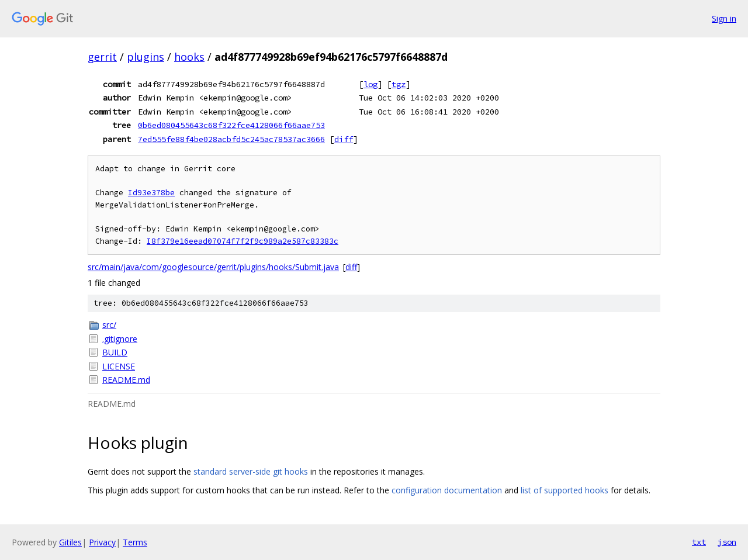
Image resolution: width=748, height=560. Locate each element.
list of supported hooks (565, 490)
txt (699, 542)
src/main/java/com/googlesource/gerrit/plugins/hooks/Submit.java (213, 267)
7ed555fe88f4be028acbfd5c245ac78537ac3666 (231, 139)
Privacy (102, 542)
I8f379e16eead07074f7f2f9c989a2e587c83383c (243, 241)
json (727, 542)
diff (344, 139)
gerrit (102, 57)
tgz (399, 84)
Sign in (724, 18)
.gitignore (120, 339)
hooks (189, 57)
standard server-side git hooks (251, 471)
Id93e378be (151, 193)
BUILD (115, 352)
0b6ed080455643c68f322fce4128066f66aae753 (231, 125)
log (370, 84)
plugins (146, 57)
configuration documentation (447, 490)
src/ (109, 325)
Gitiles (70, 542)
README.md (126, 380)
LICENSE (119, 366)
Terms (135, 542)
